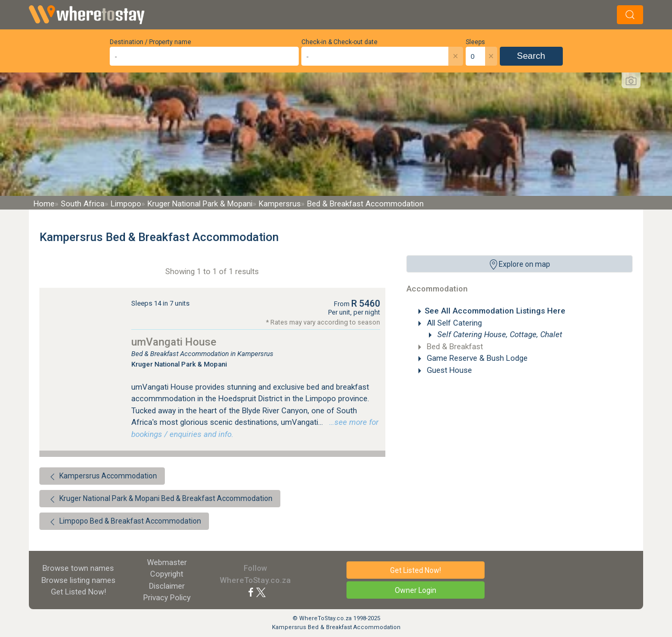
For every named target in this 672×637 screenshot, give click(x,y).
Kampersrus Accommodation (102, 477)
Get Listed (78, 592)
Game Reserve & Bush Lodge (476, 358)
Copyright (167, 574)
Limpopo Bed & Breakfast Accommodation (124, 522)
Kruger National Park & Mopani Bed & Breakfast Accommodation (160, 499)
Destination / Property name (150, 42)
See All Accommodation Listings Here (495, 311)
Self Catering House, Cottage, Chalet (499, 335)
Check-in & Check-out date (339, 42)
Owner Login (416, 590)
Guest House (448, 370)
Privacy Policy (167, 598)
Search (531, 56)
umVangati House (174, 342)
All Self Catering (453, 323)
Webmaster (167, 562)
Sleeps (475, 42)
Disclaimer (167, 586)
